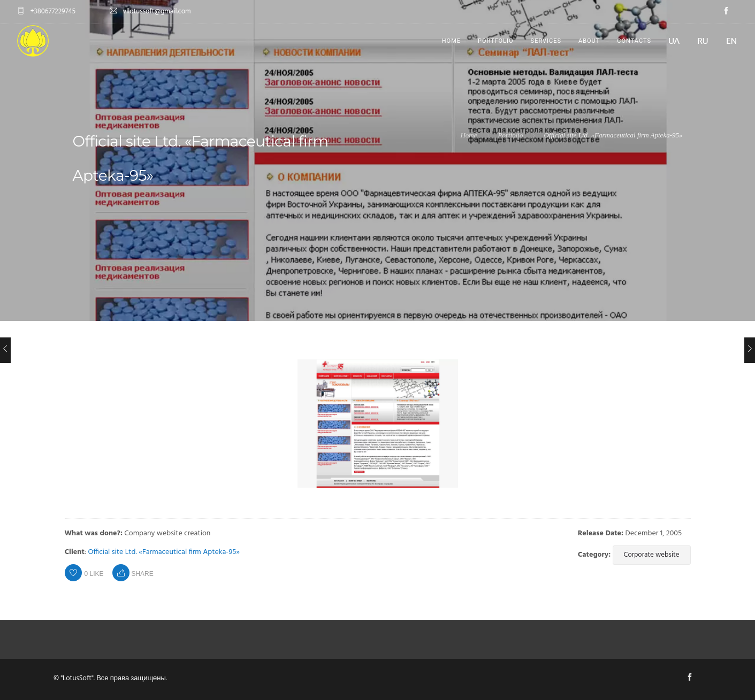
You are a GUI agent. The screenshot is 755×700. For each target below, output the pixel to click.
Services (546, 41)
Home (451, 41)
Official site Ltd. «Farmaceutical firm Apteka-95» (164, 552)
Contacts (634, 41)
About (589, 41)
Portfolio (496, 41)
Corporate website (652, 555)
